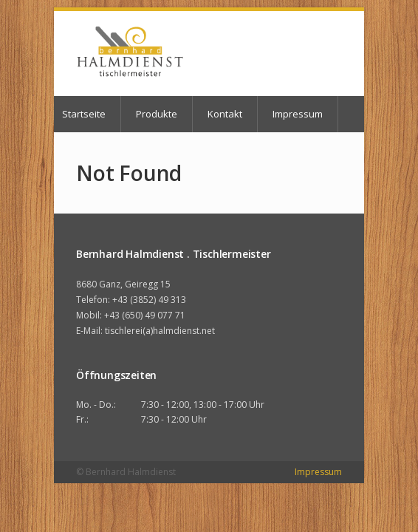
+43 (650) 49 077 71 (145, 315)
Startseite (84, 114)
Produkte (157, 114)
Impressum (298, 114)
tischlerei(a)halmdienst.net (160, 331)
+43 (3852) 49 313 (149, 300)
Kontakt (225, 114)
